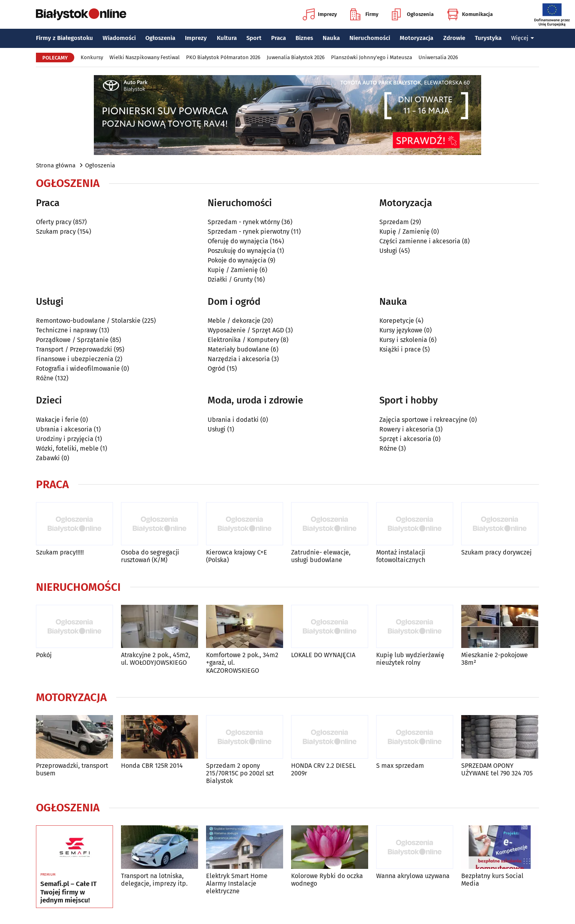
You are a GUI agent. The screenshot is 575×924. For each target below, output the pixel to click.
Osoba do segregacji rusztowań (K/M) (150, 556)
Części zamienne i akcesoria (420, 241)
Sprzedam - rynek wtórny (244, 222)
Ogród (216, 369)
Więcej (523, 38)
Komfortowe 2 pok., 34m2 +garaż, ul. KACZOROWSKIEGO (242, 663)
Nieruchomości (370, 38)
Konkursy (92, 57)
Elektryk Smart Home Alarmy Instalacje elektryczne (237, 883)
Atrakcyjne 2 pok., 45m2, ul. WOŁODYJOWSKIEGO (156, 659)
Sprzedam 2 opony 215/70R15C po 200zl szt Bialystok (240, 773)
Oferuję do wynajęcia (238, 241)
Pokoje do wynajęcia (237, 260)
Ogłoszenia (413, 14)
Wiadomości (119, 38)
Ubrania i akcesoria (64, 429)
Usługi (388, 251)
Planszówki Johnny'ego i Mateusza (372, 57)
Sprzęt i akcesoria (405, 439)
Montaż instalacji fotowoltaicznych (401, 556)
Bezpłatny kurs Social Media (492, 880)
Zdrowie (454, 38)
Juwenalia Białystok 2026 (296, 57)
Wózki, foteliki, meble (67, 448)
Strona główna (56, 165)
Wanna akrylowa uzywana (413, 876)
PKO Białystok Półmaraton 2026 (223, 57)
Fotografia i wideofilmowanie (78, 369)
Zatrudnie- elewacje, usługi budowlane (321, 556)
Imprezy (320, 14)
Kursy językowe (401, 330)
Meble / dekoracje (234, 321)
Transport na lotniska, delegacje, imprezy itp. (154, 880)
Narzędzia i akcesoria (239, 359)
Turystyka (488, 38)
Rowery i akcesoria (406, 429)
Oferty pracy (54, 222)
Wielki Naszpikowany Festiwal (145, 57)
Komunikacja (470, 14)
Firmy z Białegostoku (64, 38)
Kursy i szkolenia (403, 340)
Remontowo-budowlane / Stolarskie (88, 321)
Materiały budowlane (238, 349)
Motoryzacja (416, 38)
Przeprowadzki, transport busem (72, 769)
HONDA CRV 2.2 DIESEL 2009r (323, 769)
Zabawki (48, 458)
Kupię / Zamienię (233, 270)
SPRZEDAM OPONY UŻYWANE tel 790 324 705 (497, 769)
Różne (45, 378)
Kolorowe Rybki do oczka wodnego (327, 880)
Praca (279, 38)
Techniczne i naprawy (67, 330)
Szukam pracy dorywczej (496, 552)
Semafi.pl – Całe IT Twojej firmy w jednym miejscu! (68, 892)
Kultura (227, 38)
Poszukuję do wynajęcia (242, 251)
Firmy (364, 14)
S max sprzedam (400, 766)
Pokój (44, 655)
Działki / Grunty (230, 279)
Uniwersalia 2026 (438, 57)
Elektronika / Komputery (243, 340)
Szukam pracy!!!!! (60, 552)
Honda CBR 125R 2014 (152, 766)
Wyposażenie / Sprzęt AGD (246, 330)
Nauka (331, 38)
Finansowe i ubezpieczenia (75, 359)
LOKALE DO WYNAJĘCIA (323, 655)
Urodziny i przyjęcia (65, 439)
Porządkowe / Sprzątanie (72, 340)
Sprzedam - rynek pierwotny (249, 231)
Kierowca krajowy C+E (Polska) (237, 556)
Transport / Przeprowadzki (74, 349)
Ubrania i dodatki (233, 420)
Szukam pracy (56, 231)
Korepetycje (397, 321)
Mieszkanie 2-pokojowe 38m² (495, 659)
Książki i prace (400, 349)
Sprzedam (394, 222)
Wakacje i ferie (57, 420)
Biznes (304, 38)
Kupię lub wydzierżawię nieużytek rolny (410, 659)
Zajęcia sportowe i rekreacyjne (423, 420)
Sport (254, 38)
